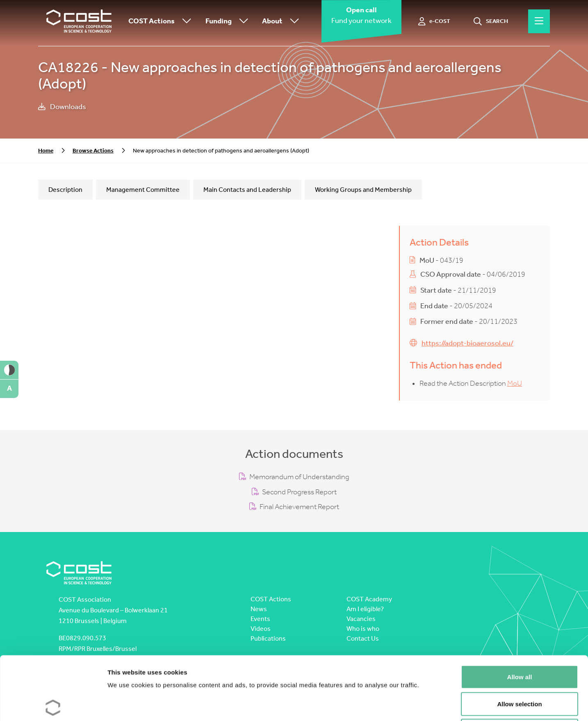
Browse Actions (93, 151)
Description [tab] (65, 190)
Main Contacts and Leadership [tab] (247, 190)
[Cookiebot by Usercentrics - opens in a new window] (53, 705)
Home (46, 151)
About (283, 22)
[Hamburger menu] (539, 21)
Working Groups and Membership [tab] (363, 190)
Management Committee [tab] (143, 190)
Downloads (62, 107)
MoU (515, 383)
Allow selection (519, 640)
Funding (229, 22)
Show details (430, 705)
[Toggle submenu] (185, 22)
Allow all (520, 613)
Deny (520, 667)
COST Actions (162, 22)
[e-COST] (434, 21)
